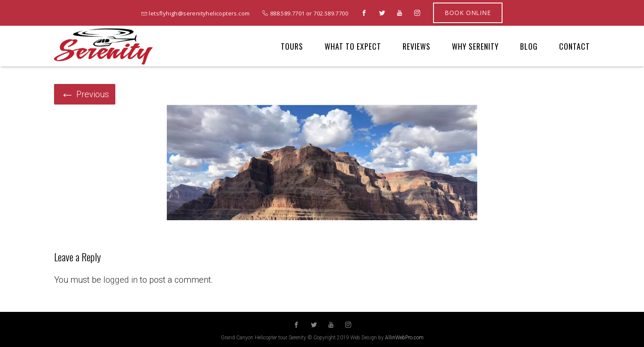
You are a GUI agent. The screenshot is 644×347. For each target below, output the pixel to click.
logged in (120, 280)
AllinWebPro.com (404, 338)
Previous (85, 94)
